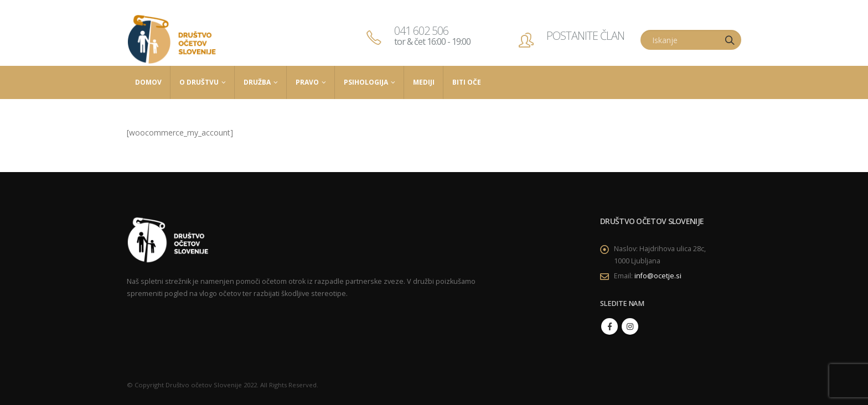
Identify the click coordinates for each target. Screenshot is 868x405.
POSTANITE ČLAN (585, 36)
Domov (148, 82)
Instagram (630, 326)
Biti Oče (467, 82)
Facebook (609, 326)
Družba (257, 82)
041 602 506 (432, 35)
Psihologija (366, 82)
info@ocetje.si (658, 276)
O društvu (199, 82)
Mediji (424, 82)
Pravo (307, 82)
